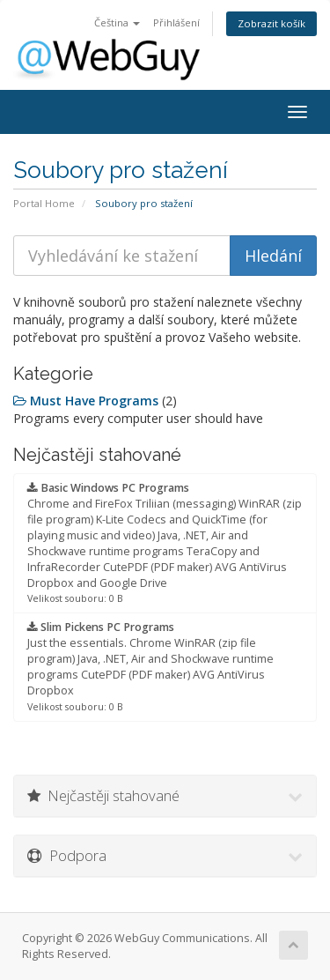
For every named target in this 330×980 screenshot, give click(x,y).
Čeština (117, 22)
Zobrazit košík (271, 23)
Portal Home (44, 203)
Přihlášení (176, 22)
